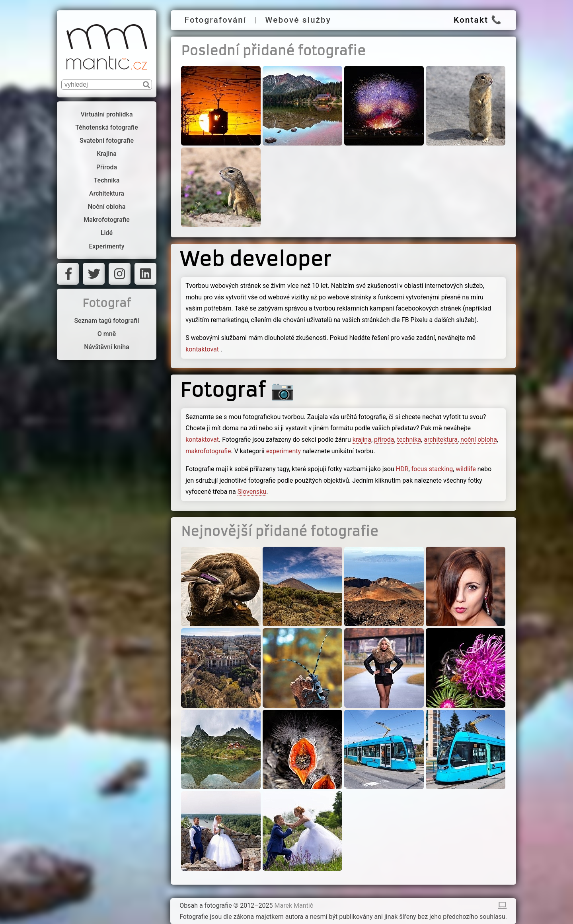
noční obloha (479, 440)
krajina (362, 440)
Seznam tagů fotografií (106, 321)
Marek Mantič (294, 906)
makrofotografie (208, 451)
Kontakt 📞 (478, 20)
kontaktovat (203, 349)
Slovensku (252, 492)
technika (409, 440)
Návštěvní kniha (107, 347)
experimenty (284, 451)
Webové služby (298, 20)
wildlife (466, 469)
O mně (107, 334)
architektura (441, 440)
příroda (384, 440)
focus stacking (432, 469)
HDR (402, 469)
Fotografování (216, 20)
